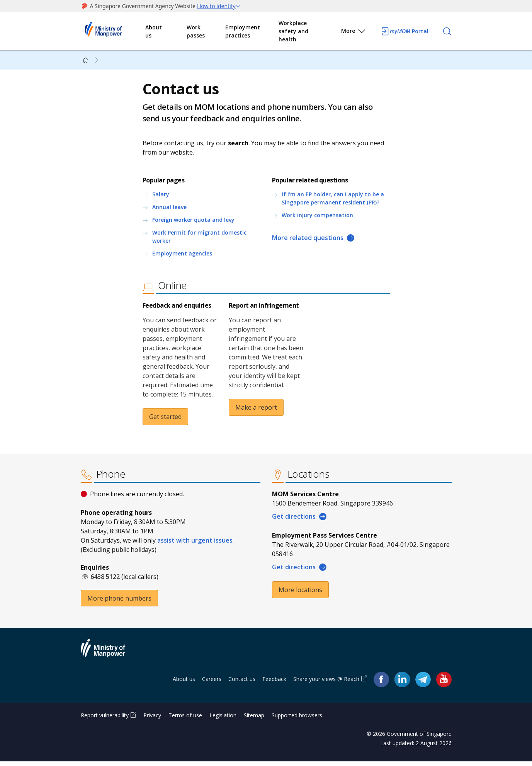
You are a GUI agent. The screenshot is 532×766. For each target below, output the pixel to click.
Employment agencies (182, 256)
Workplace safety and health (293, 31)
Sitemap (254, 720)
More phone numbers (119, 603)
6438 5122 (105, 581)
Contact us (242, 683)
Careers (212, 683)
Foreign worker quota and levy (193, 222)
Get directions (294, 521)
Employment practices (243, 31)
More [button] (354, 32)
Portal (405, 31)
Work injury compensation (317, 217)
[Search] (447, 31)
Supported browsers (297, 720)
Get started (165, 419)
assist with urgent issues (195, 545)
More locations (300, 594)
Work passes (196, 31)
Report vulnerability (105, 720)
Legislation (223, 720)
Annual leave (169, 209)
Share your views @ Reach (326, 683)
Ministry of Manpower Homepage (113, 31)
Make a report (256, 410)
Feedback (274, 683)
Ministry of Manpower (109, 657)
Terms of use (185, 720)
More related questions (308, 240)
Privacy (152, 720)
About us (154, 31)
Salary (161, 197)
